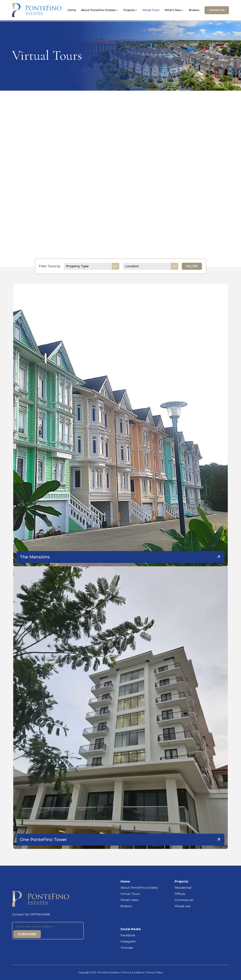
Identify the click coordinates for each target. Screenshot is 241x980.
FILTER (192, 266)
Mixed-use (183, 906)
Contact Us (217, 10)
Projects (130, 10)
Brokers (194, 10)
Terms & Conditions (133, 972)
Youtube (127, 948)
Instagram (128, 942)
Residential (183, 888)
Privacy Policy (155, 972)
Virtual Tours (151, 10)
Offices (180, 894)
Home (72, 10)
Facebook (128, 935)
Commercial (184, 900)
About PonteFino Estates (100, 10)
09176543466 (40, 914)
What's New (174, 10)
